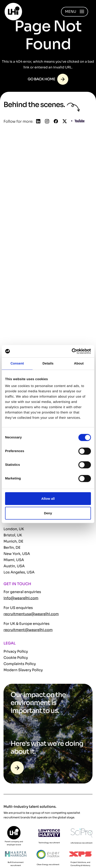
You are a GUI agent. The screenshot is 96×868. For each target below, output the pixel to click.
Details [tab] (48, 363)
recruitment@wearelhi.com (28, 630)
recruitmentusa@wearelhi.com (31, 614)
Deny (48, 513)
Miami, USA (14, 560)
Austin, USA (14, 566)
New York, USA (17, 554)
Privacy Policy (16, 651)
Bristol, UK (13, 535)
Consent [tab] (17, 363)
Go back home (42, 79)
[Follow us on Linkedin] (38, 122)
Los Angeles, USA (19, 572)
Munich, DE (13, 541)
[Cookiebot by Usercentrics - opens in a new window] (72, 351)
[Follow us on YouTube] (78, 122)
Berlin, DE (12, 548)
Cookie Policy (16, 658)
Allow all (48, 499)
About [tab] (79, 363)
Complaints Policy (20, 664)
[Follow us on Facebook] (56, 122)
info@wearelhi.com (21, 598)
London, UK (14, 529)
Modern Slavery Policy (23, 670)
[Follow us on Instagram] (47, 122)
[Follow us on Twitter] (65, 122)
